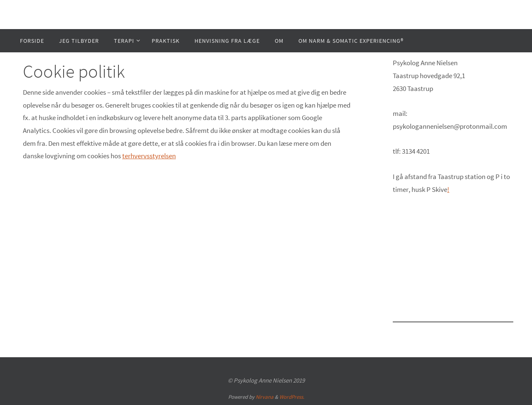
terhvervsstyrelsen (149, 156)
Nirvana (265, 397)
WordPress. (292, 397)
